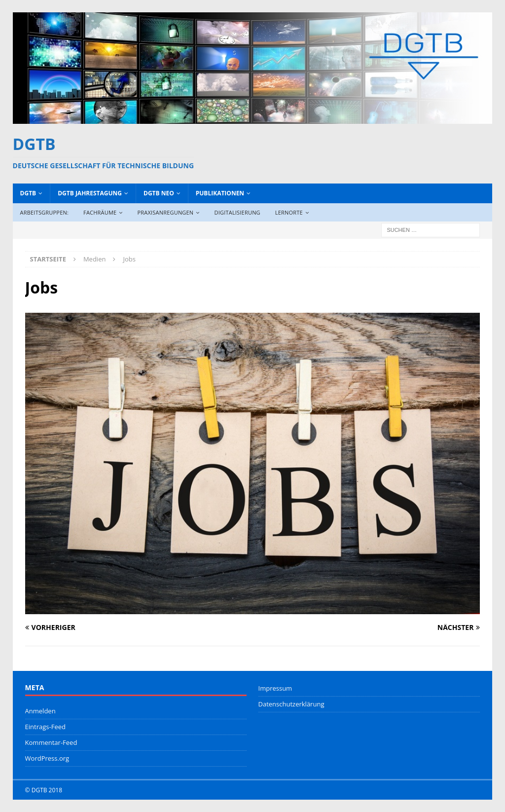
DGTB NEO (159, 193)
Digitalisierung (237, 212)
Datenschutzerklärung (291, 704)
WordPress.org (47, 758)
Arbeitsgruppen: (44, 212)
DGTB (28, 193)
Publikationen (220, 193)
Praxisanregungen (166, 212)
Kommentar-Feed (51, 742)
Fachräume (100, 212)
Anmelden (40, 711)
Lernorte (289, 212)
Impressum (275, 688)
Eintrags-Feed (45, 727)
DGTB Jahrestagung (90, 193)
